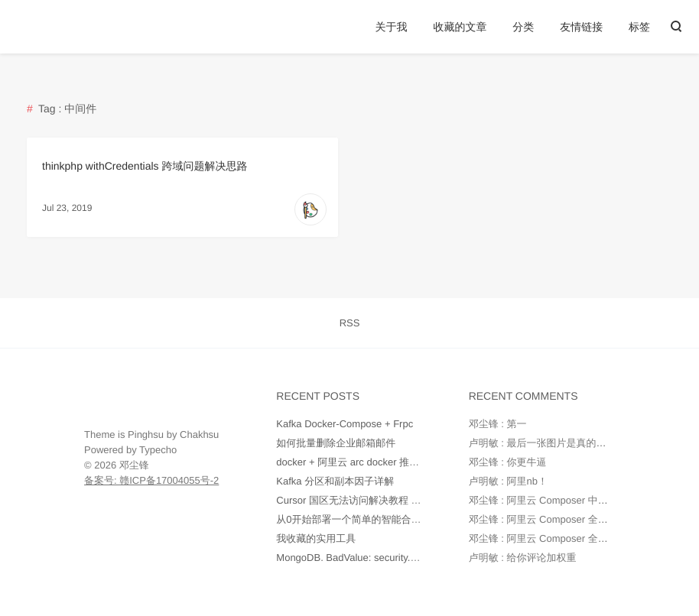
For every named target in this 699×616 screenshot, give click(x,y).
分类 (523, 27)
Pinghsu (146, 434)
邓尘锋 (134, 465)
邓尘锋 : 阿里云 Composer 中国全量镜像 (558, 500)
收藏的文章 (460, 27)
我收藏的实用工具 (316, 538)
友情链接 (581, 27)
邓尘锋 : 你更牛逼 (508, 462)
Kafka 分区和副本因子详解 (335, 481)
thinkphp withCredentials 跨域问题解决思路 (145, 166)
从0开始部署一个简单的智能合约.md (357, 519)
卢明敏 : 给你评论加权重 (523, 558)
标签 (639, 27)
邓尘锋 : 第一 (498, 424)
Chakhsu (199, 434)
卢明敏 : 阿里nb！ (508, 481)
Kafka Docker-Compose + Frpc (345, 424)
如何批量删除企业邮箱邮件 (336, 443)
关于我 (392, 27)
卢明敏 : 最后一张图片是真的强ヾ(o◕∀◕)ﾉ (563, 443)
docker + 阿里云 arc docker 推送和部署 (363, 462)
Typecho (158, 450)
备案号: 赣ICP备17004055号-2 (151, 480)
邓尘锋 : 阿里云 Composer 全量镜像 (548, 519)
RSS (350, 323)
